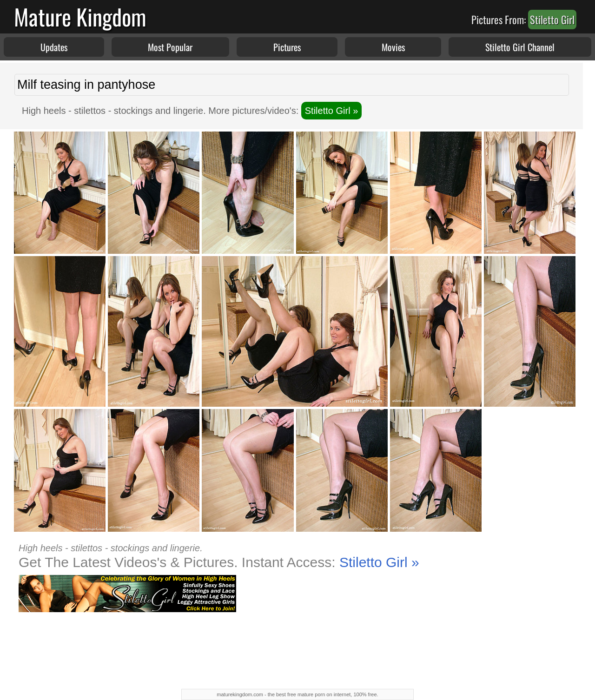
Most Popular (170, 47)
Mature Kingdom (80, 17)
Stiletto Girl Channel (520, 47)
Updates (54, 47)
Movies (393, 47)
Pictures (287, 47)
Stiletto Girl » (331, 111)
